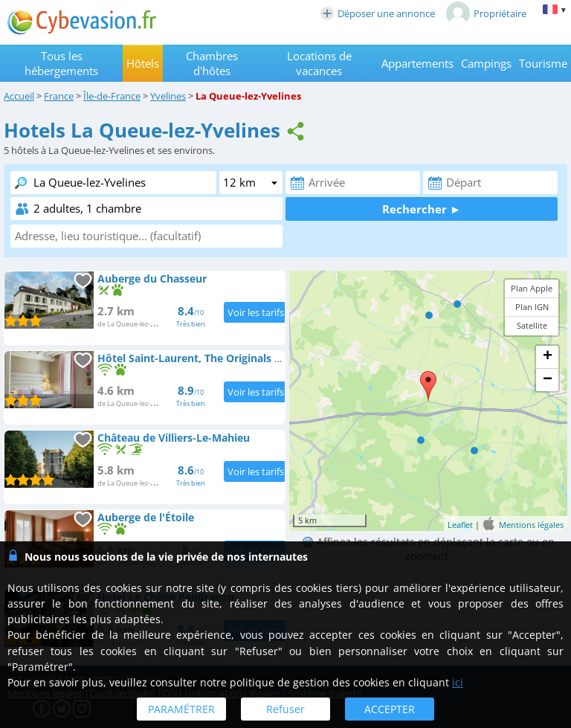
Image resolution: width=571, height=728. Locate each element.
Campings (486, 63)
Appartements (417, 63)
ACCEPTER (390, 709)
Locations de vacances (319, 63)
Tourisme (543, 63)
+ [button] (548, 357)
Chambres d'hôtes (212, 63)
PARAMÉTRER (181, 709)
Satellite (532, 325)
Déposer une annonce (378, 13)
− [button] (548, 380)
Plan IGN (532, 307)
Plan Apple (532, 288)
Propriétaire (486, 13)
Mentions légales (531, 525)
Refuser (285, 709)
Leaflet (460, 525)
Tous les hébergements (61, 63)
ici (458, 682)
